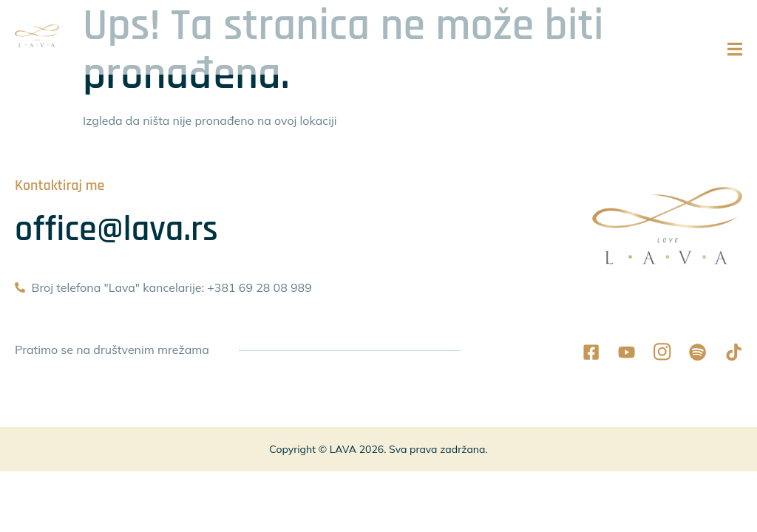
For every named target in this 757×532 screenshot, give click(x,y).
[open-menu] (735, 59)
